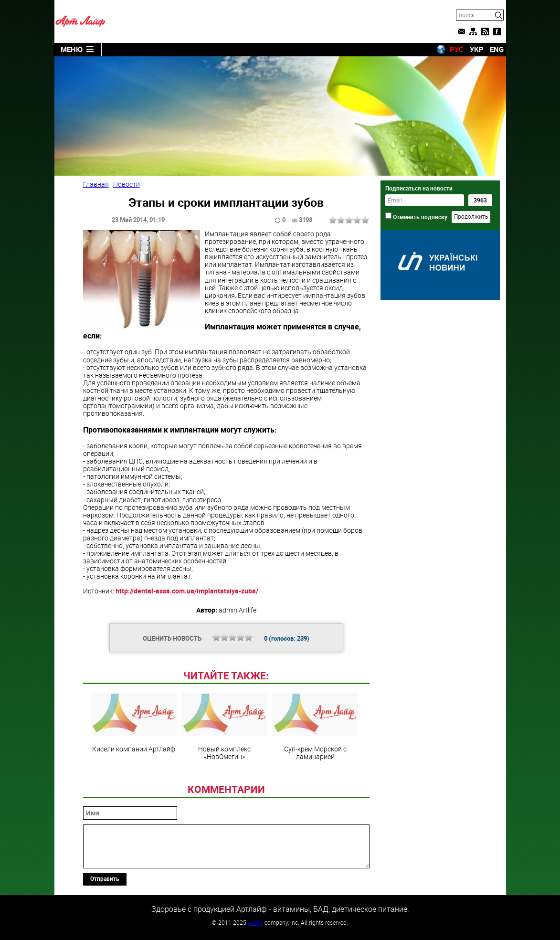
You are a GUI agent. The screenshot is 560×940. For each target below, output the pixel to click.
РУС (457, 49)
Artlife (255, 922)
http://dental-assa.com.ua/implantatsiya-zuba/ (187, 591)
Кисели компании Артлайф (134, 723)
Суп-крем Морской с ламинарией (315, 727)
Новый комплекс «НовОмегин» (224, 727)
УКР (477, 49)
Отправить (105, 878)
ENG (497, 49)
